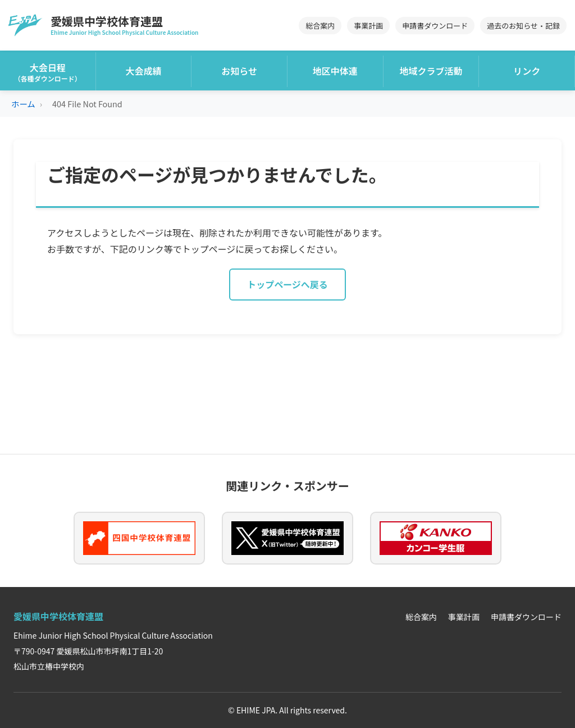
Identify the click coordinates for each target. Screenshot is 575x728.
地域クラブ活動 (431, 71)
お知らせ (239, 71)
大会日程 (48, 72)
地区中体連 (335, 71)
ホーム (23, 104)
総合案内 (320, 26)
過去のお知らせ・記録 (523, 26)
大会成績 (144, 71)
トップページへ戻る (287, 284)
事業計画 (368, 26)
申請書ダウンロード (435, 26)
